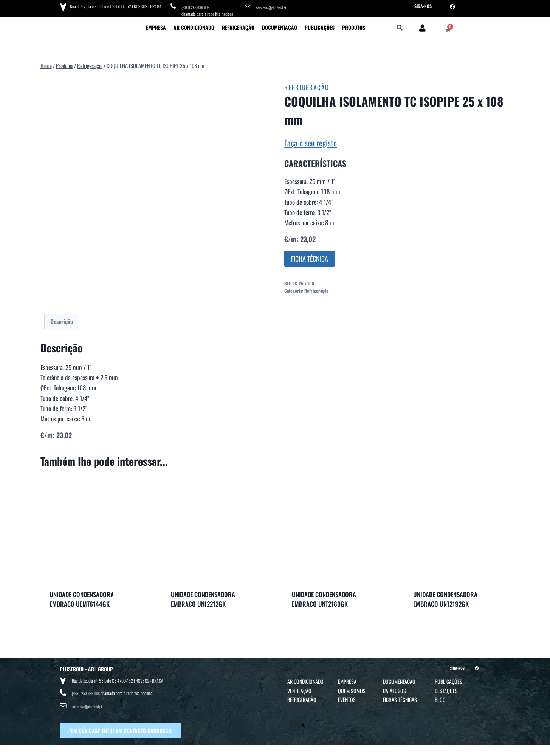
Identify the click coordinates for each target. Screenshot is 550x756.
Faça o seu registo (311, 140)
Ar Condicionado (194, 25)
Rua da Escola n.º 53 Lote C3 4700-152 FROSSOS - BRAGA (114, 5)
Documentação (280, 25)
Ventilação (299, 688)
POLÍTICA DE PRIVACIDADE (315, 749)
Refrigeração (238, 25)
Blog (440, 697)
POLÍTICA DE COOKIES (354, 749)
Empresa (156, 25)
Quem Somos (352, 688)
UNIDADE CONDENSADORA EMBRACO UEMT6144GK (82, 597)
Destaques (446, 688)
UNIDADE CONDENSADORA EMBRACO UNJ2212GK (203, 597)
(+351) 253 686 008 (198, 6)
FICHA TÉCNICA (310, 256)
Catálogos (394, 688)
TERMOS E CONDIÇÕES (275, 749)
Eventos (347, 697)
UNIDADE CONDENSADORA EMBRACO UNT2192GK (445, 597)
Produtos (354, 25)
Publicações (320, 25)
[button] (399, 26)
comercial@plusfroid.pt (274, 6)
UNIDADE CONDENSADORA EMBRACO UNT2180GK (324, 597)
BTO (456, 749)
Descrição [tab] (62, 319)
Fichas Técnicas (400, 697)
